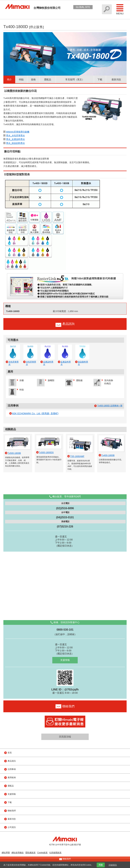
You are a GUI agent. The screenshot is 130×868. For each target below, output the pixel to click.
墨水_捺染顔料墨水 (15, 143)
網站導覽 (6, 853)
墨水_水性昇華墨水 (15, 136)
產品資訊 (12, 761)
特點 (21, 79)
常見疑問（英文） (75, 79)
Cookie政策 (42, 853)
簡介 (9, 79)
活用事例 (12, 769)
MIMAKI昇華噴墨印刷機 (18, 132)
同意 (101, 865)
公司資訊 (12, 827)
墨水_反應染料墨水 (15, 139)
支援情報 (65, 660)
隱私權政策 (30, 853)
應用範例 (12, 778)
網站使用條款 (18, 853)
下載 (100, 79)
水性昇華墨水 (14, 363)
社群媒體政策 (55, 853)
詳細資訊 (113, 865)
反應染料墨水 (48, 363)
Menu (120, 9)
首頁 (10, 753)
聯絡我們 (12, 811)
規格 (33, 79)
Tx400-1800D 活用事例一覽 (110, 406)
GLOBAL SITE (83, 7)
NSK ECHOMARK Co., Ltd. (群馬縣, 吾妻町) (35, 413)
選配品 (48, 79)
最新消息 (116, 79)
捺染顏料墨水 (83, 363)
